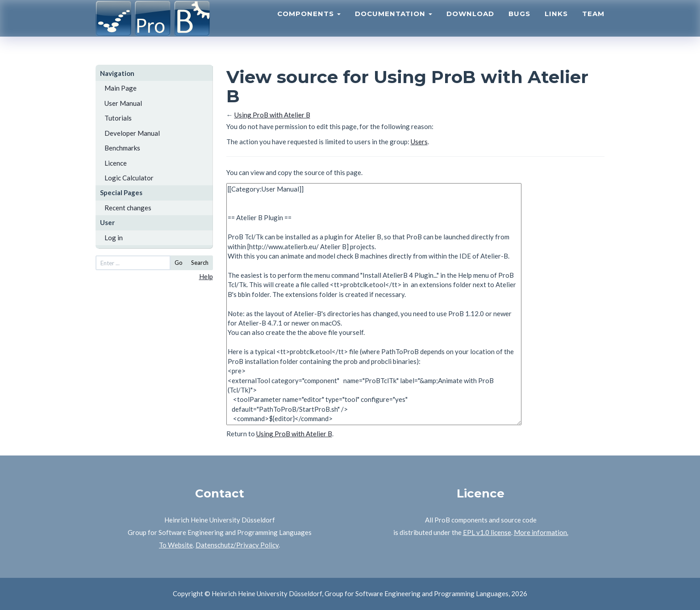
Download (470, 25)
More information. (541, 532)
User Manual (123, 103)
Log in (114, 238)
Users (419, 142)
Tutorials (118, 118)
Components (309, 25)
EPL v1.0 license (487, 532)
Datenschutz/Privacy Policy (237, 545)
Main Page (121, 88)
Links (556, 25)
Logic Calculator (129, 178)
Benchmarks (122, 148)
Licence (116, 163)
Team (593, 25)
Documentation (394, 25)
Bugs (519, 25)
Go (179, 263)
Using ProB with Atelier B (272, 115)
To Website (176, 545)
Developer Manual (132, 133)
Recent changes (128, 208)
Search (200, 263)
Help (206, 276)
